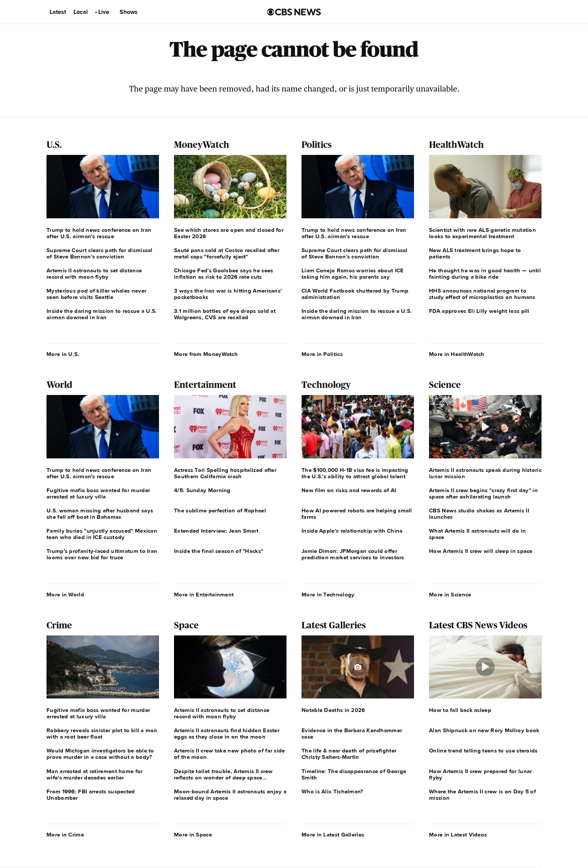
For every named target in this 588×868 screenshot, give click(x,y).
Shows (129, 12)
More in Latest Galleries (333, 835)
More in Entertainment (204, 595)
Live (104, 12)
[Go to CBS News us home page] (294, 12)
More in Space (193, 835)
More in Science (450, 595)
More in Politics (322, 354)
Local (81, 12)
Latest (58, 12)
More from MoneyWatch (206, 354)
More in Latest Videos (458, 835)
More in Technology (328, 595)
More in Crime (65, 835)
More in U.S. (63, 354)
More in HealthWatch (457, 354)
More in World (65, 595)
